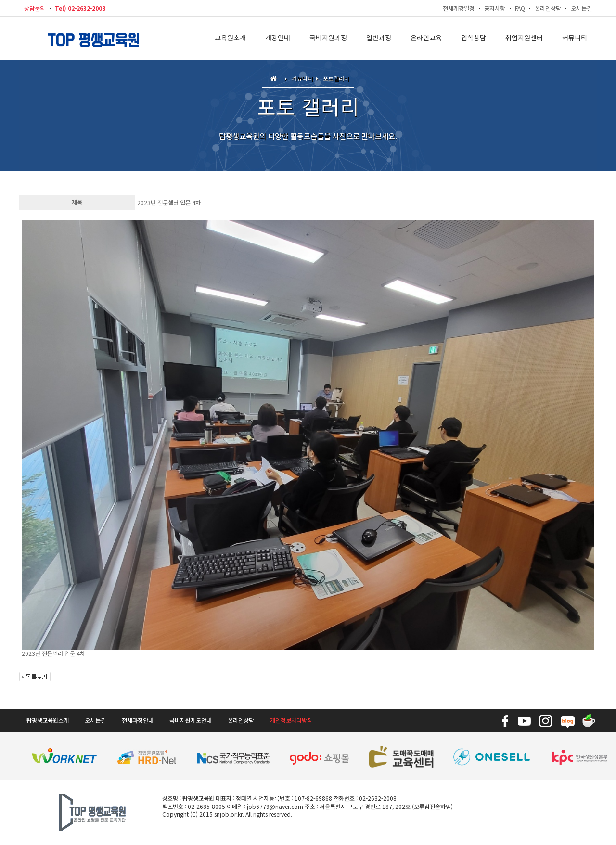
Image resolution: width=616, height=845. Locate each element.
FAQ (520, 8)
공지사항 (495, 8)
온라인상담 (548, 8)
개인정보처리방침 (291, 720)
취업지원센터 (524, 38)
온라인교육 (426, 38)
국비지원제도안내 (191, 720)
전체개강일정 (459, 8)
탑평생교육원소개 (48, 720)
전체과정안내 (138, 720)
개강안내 (278, 38)
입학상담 (474, 38)
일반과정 (379, 38)
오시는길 (581, 8)
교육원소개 (230, 38)
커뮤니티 (575, 38)
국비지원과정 (328, 38)
